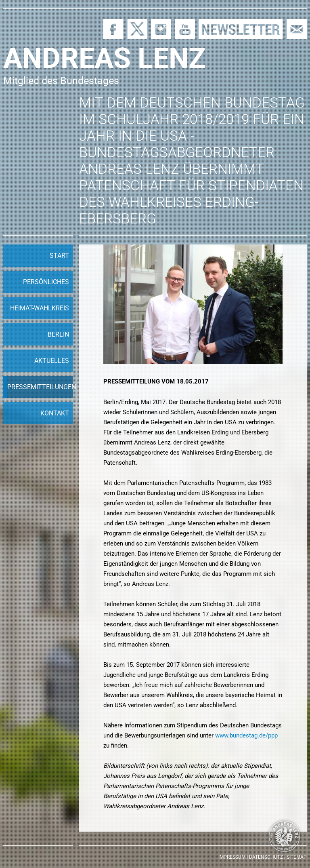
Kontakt (55, 413)
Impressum (232, 857)
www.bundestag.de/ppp (246, 735)
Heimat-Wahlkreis (40, 308)
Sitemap (297, 857)
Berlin (58, 334)
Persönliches (46, 282)
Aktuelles (52, 361)
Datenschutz (266, 857)
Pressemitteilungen (40, 387)
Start (59, 256)
